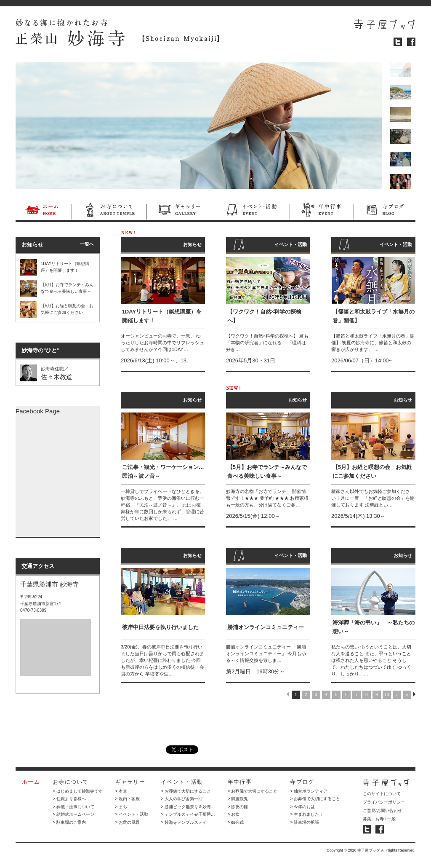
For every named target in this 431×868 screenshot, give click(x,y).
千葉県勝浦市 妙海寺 (49, 584)
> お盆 (234, 814)
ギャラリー (180, 211)
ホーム (44, 211)
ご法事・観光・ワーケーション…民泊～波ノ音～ (163, 472)
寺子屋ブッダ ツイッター (367, 829)
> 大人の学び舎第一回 (182, 799)
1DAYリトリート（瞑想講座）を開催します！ (162, 316)
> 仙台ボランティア (309, 791)
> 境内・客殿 (128, 799)
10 (387, 695)
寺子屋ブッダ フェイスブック (380, 829)
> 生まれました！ (307, 814)
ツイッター (398, 42)
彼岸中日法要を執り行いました (160, 627)
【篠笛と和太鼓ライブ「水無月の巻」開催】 (374, 316)
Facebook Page (38, 411)
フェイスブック (411, 42)
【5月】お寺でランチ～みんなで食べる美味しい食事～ (267, 472)
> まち (121, 807)
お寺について (109, 211)
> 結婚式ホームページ (73, 814)
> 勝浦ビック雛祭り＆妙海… (188, 807)
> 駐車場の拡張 (305, 822)
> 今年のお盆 (302, 807)
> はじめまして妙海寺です (78, 791)
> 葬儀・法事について (73, 807)
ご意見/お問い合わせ (382, 810)
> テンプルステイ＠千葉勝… (188, 814)
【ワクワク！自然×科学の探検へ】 (265, 316)
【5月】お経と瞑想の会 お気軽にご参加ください (372, 472)
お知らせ (192, 244)
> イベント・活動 (132, 814)
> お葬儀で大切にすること (186, 791)
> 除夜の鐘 (238, 807)
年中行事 (322, 211)
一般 (391, 819)
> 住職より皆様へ (69, 799)
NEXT (414, 694)
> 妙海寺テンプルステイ (184, 822)
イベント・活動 (252, 211)
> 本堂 (121, 791)
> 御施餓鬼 (238, 799)
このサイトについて (382, 794)
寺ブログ (384, 211)
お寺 (380, 819)
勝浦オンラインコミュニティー (266, 627)
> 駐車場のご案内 (69, 822)
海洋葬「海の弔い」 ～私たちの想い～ (374, 627)
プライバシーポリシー (384, 802)
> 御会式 (236, 822)
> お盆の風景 (128, 822)
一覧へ (87, 244)
